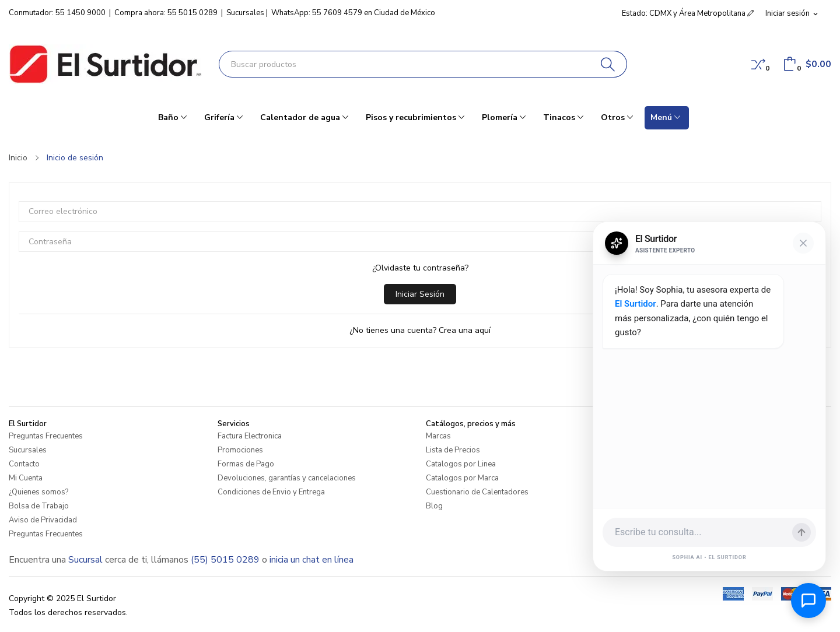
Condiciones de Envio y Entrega (271, 492)
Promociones (240, 450)
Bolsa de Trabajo (39, 506)
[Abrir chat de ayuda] (808, 601)
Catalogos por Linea (461, 464)
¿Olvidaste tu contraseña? (420, 268)
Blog (434, 506)
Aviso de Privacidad (43, 520)
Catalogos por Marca (462, 478)
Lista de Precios (453, 450)
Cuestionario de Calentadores (477, 492)
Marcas (438, 436)
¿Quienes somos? (38, 492)
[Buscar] (608, 64)
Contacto (24, 464)
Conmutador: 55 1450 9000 (57, 13)
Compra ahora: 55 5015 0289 (166, 13)
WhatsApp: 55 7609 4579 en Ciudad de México (353, 13)
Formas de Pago (246, 464)
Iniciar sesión (420, 294)
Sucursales (245, 13)
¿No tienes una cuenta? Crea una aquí (420, 330)
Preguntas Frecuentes (46, 436)
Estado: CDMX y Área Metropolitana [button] (688, 13)
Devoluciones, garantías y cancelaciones (287, 478)
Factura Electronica (250, 436)
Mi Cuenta (26, 478)
